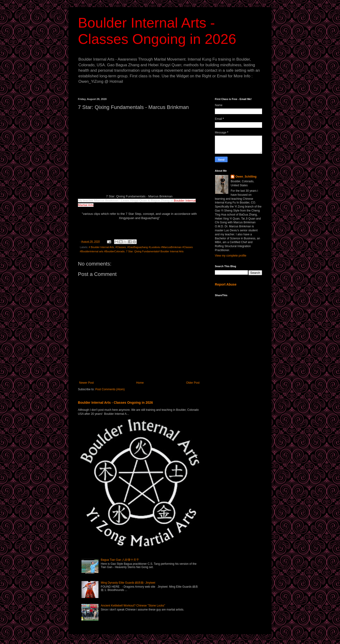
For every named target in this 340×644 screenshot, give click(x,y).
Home (140, 383)
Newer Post (86, 383)
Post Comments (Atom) (110, 389)
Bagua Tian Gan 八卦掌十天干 (120, 560)
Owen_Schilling (246, 177)
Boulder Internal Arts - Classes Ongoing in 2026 (115, 403)
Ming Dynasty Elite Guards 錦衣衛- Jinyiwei (128, 583)
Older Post (193, 383)
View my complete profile (231, 256)
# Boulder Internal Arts (101, 247)
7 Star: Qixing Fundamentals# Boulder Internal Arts (155, 251)
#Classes (121, 247)
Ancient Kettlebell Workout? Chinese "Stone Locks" (133, 606)
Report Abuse (226, 284)
